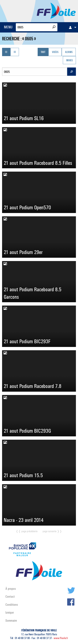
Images (69, 60)
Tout (43, 52)
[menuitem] (72, 27)
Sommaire (11, 621)
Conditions (12, 605)
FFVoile (56, 10)
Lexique (10, 612)
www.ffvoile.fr (61, 638)
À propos (11, 589)
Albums (69, 52)
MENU (8, 27)
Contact (10, 596)
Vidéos (55, 52)
